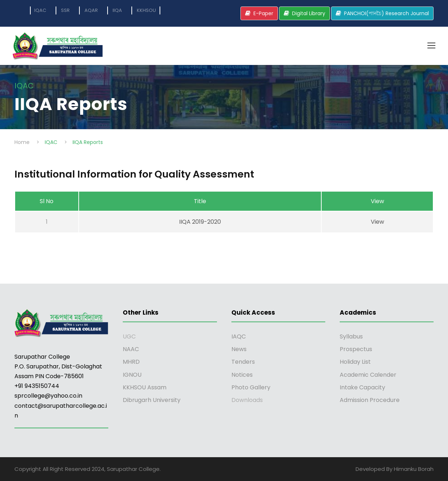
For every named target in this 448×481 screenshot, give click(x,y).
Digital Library (309, 13)
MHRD (131, 362)
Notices (242, 375)
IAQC (239, 336)
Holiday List (355, 362)
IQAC (40, 10)
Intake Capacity (362, 387)
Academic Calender (368, 375)
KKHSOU (146, 10)
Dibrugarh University (152, 400)
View (377, 222)
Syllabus (351, 336)
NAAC (131, 349)
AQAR (91, 10)
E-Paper (263, 13)
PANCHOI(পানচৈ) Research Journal (386, 13)
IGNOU (132, 375)
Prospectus (356, 349)
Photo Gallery (251, 387)
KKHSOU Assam (145, 387)
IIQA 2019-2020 (200, 222)
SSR (65, 10)
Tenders (243, 362)
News (239, 349)
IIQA (117, 10)
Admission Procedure (370, 400)
